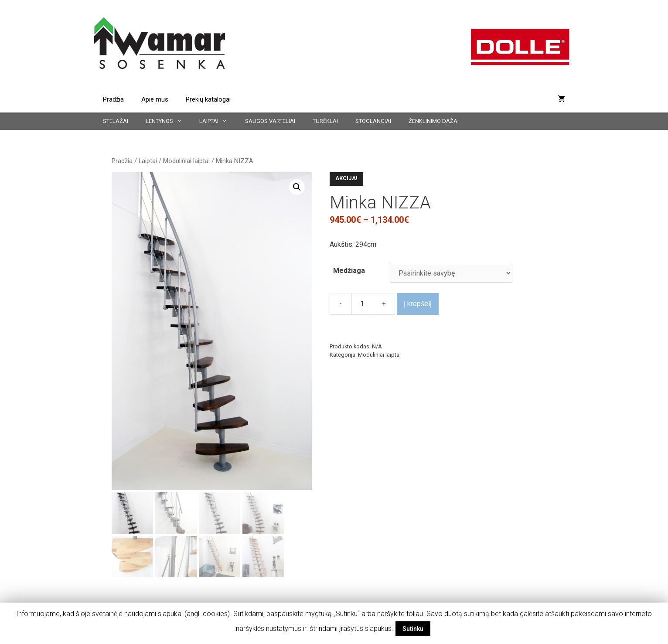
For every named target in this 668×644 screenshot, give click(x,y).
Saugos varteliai (270, 121)
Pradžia (113, 99)
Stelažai (116, 121)
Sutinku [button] (413, 629)
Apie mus (155, 99)
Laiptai (218, 121)
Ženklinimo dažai (434, 121)
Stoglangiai (373, 121)
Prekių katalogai (208, 99)
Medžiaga (349, 271)
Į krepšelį (418, 304)
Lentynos (168, 121)
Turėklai (325, 121)
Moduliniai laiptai (186, 161)
